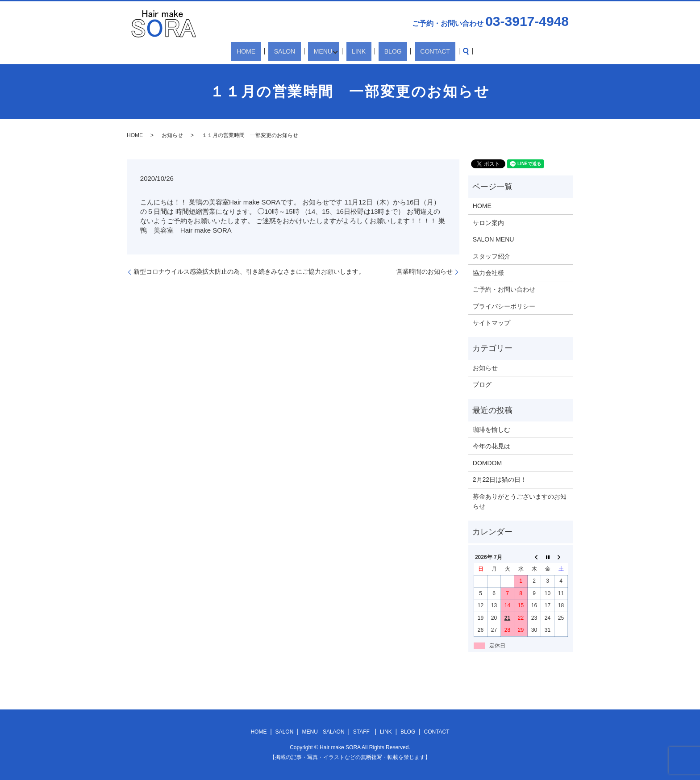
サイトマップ (492, 323)
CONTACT (412, 51)
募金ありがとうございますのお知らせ (520, 501)
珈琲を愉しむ (492, 430)
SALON (297, 51)
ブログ (482, 384)
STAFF (361, 732)
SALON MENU (494, 239)
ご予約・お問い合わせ (504, 289)
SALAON (334, 732)
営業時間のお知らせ (425, 271)
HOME (270, 51)
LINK (357, 51)
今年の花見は (492, 446)
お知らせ (172, 135)
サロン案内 (488, 223)
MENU (324, 51)
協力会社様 (488, 273)
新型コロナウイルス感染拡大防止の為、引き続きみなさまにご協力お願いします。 (249, 271)
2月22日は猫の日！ (500, 480)
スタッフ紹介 (492, 256)
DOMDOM (487, 463)
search (437, 51)
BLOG (381, 51)
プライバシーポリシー (504, 306)
